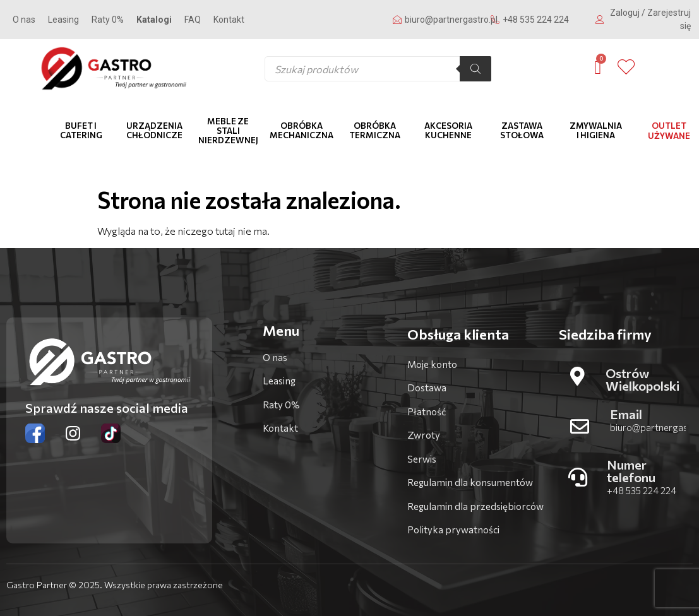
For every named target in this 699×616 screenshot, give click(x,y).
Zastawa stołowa (522, 130)
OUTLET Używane (669, 131)
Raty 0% (108, 20)
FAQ (193, 20)
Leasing (63, 20)
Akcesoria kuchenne (448, 130)
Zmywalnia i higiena (596, 130)
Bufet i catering (81, 130)
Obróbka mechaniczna (302, 130)
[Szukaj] (475, 69)
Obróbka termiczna (375, 130)
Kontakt (229, 20)
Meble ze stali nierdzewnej (228, 131)
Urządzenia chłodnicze (154, 130)
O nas (24, 20)
